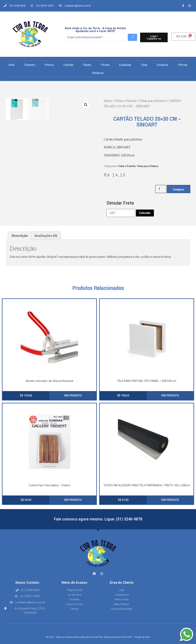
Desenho (30, 65)
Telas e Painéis (126, 101)
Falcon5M (127, 637)
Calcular (145, 213)
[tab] (20, 236)
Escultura (163, 65)
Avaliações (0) (46, 236)
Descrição (20, 236)
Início (12, 65)
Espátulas (125, 65)
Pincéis (105, 65)
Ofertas (183, 65)
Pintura (49, 65)
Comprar (179, 189)
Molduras (98, 73)
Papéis (87, 65)
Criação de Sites (142, 637)
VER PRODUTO (73, 395)
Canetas (68, 65)
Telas (144, 65)
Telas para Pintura (153, 101)
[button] (154, 37)
